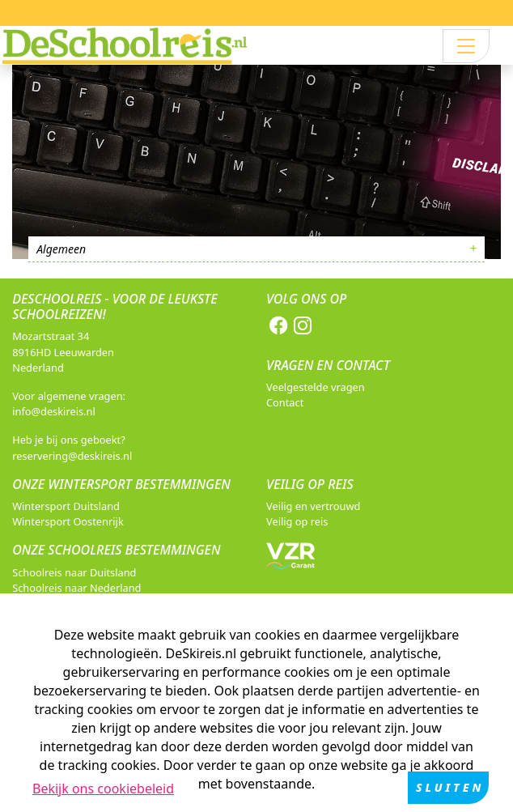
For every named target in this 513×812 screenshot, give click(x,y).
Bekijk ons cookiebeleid (103, 789)
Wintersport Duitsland (66, 506)
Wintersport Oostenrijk (68, 521)
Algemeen (61, 249)
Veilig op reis (297, 521)
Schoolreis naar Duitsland (74, 572)
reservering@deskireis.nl (72, 456)
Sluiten (450, 788)
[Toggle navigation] (466, 46)
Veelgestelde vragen (316, 387)
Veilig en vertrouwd (313, 506)
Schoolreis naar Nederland (76, 588)
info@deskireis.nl (54, 411)
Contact (285, 402)
